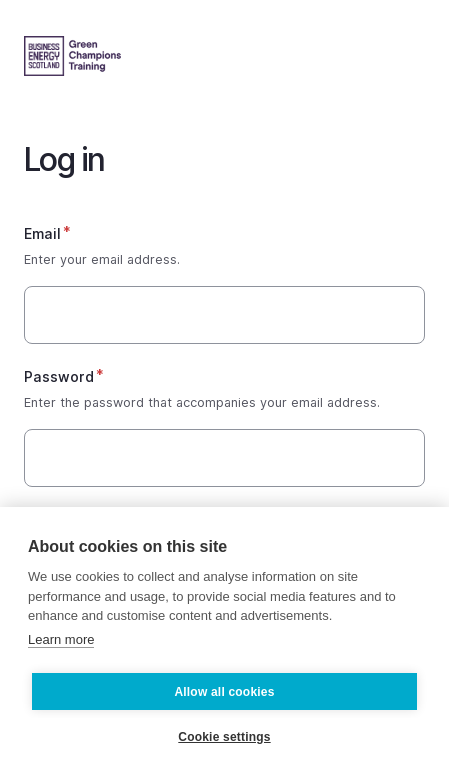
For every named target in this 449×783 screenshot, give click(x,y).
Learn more (61, 639)
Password (59, 376)
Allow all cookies (224, 692)
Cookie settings (224, 737)
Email (42, 233)
